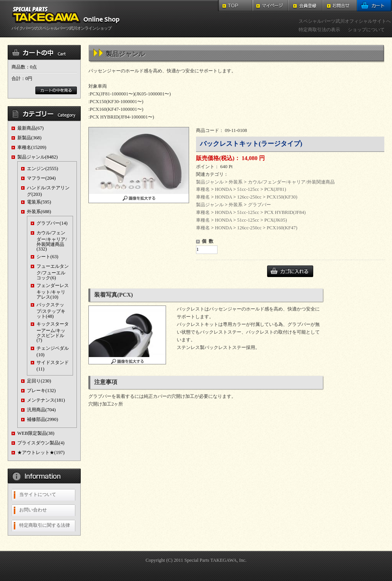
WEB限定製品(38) (36, 433)
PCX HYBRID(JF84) (285, 212)
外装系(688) (39, 212)
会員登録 (305, 6)
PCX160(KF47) (282, 228)
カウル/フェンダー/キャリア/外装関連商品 (291, 182)
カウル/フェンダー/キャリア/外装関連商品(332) (52, 241)
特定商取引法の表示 (319, 30)
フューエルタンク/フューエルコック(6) (53, 272)
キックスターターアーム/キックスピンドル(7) (53, 332)
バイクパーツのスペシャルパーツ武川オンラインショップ (67, 26)
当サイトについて (38, 494)
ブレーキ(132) (41, 391)
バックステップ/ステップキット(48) (51, 310)
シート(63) (47, 257)
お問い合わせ (33, 510)
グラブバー (259, 205)
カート (375, 6)
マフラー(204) (41, 178)
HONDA (223, 189)
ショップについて (366, 30)
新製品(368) (29, 138)
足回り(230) (39, 381)
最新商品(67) (31, 128)
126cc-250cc (249, 197)
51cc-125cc (248, 189)
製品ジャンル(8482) (37, 157)
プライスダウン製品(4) (41, 443)
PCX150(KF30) (282, 197)
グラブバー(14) (52, 223)
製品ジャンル (210, 182)
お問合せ (340, 6)
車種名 (203, 189)
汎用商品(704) (41, 410)
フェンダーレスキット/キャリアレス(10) (53, 291)
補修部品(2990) (42, 419)
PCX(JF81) (275, 189)
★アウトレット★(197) (41, 452)
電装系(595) (39, 202)
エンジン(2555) (42, 169)
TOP (235, 6)
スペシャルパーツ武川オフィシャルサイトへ (345, 21)
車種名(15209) (32, 147)
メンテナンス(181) (46, 400)
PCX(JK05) (276, 220)
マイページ (270, 6)
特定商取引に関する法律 (45, 525)
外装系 (236, 182)
